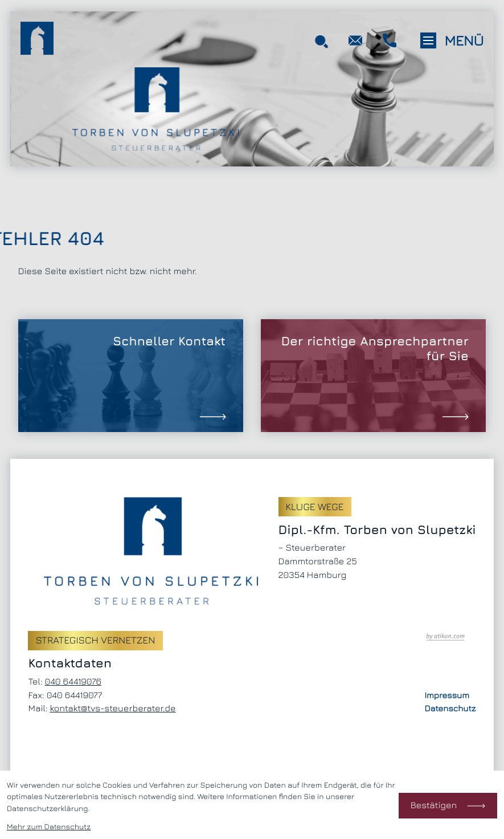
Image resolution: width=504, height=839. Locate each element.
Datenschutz (450, 709)
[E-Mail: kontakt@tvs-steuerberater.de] (355, 41)
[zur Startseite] (37, 40)
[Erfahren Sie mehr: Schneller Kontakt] (131, 375)
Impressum (447, 696)
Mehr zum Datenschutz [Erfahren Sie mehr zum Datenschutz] (49, 826)
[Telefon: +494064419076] (73, 682)
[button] (390, 41)
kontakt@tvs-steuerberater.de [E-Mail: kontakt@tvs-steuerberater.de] (112, 708)
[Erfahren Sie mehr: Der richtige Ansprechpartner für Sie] (373, 375)
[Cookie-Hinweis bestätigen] (448, 806)
